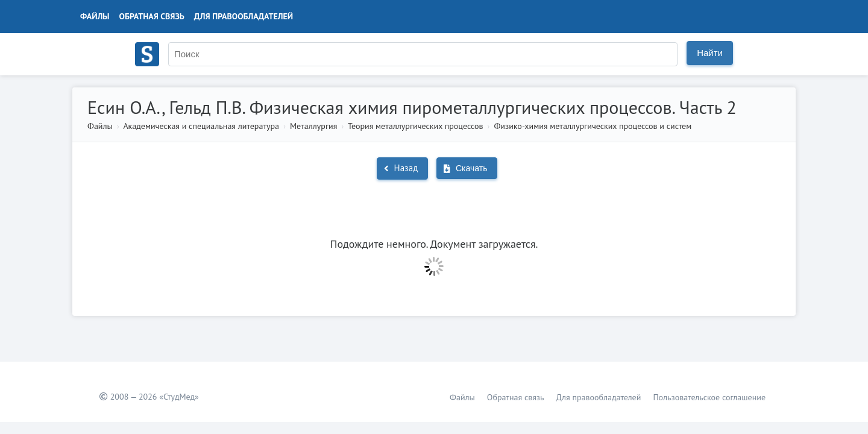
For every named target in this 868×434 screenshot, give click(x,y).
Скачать (465, 168)
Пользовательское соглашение (709, 397)
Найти (710, 53)
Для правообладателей (244, 16)
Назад (401, 168)
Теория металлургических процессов (415, 126)
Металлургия (313, 126)
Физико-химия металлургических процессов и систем (593, 126)
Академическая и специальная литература (201, 126)
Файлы (95, 16)
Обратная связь (152, 16)
